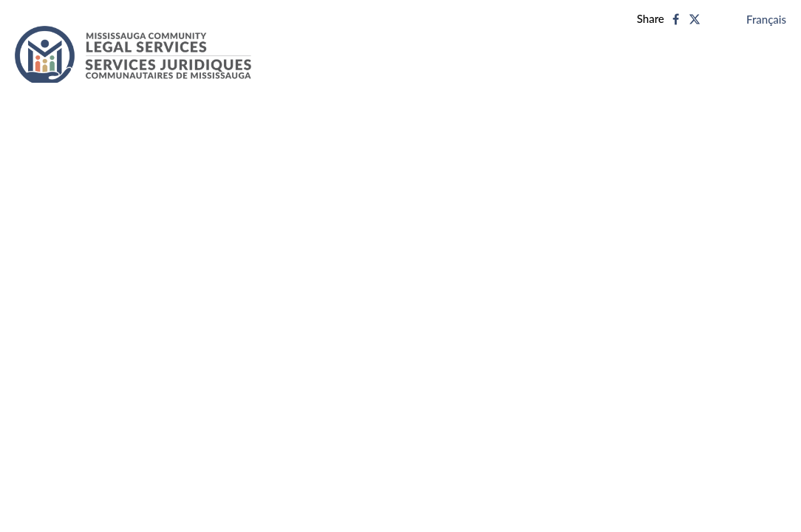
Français (766, 19)
